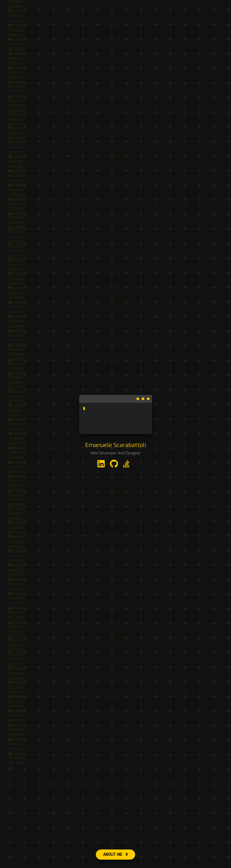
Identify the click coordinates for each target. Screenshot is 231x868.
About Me (115, 855)
